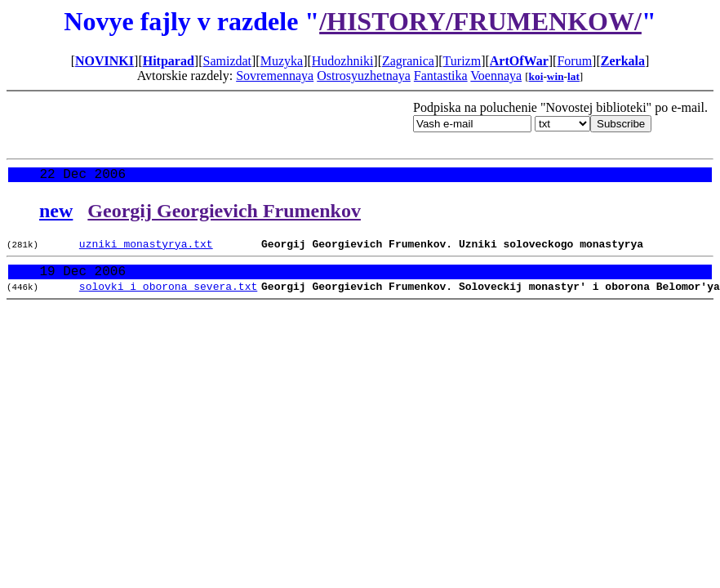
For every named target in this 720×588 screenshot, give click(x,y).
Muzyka (282, 61)
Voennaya (496, 76)
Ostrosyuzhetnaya (364, 76)
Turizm (462, 61)
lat (573, 76)
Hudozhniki (343, 61)
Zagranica (408, 61)
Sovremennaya (275, 76)
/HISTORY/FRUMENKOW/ (480, 21)
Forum (574, 61)
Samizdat (227, 61)
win (556, 76)
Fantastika (441, 76)
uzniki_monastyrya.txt (146, 249)
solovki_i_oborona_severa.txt (168, 297)
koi (536, 76)
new (56, 214)
